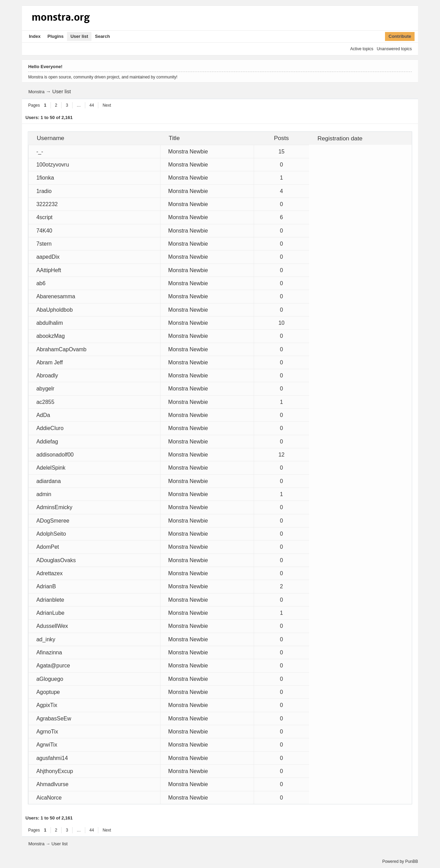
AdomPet (48, 547)
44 (92, 105)
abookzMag (51, 336)
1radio (44, 191)
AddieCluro (50, 428)
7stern (44, 244)
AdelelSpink (51, 468)
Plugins (56, 36)
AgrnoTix (47, 732)
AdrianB (46, 586)
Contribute (400, 36)
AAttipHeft (49, 270)
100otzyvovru (53, 165)
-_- (40, 152)
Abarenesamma (56, 296)
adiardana (49, 481)
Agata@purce (53, 666)
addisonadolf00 (55, 455)
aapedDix (48, 257)
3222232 (47, 204)
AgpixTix (47, 705)
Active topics (362, 49)
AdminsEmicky (54, 507)
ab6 (41, 283)
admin (44, 494)
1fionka (45, 178)
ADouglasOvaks (56, 560)
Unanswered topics (394, 49)
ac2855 (46, 402)
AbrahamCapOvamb (62, 349)
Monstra (36, 92)
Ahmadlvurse (52, 784)
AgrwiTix (47, 745)
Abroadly (47, 376)
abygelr (45, 389)
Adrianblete (50, 600)
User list (79, 36)
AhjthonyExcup (55, 771)
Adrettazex (49, 573)
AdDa (43, 415)
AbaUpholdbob (55, 310)
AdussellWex (52, 626)
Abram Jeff (50, 362)
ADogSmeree (53, 521)
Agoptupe (48, 692)
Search (102, 36)
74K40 (44, 231)
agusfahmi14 (52, 758)
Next (107, 105)
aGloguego (50, 679)
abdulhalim (50, 323)
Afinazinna (49, 652)
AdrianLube (51, 613)
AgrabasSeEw (54, 719)
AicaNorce (49, 798)
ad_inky (46, 639)
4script (45, 217)
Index (35, 36)
